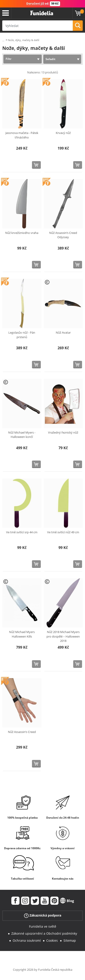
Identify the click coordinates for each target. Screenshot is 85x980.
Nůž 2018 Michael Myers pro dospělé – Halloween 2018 (63, 636)
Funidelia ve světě (43, 926)
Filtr (8, 59)
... (3, 40)
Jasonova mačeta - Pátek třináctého (22, 135)
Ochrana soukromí (27, 940)
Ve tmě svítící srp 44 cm (22, 532)
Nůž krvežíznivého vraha (22, 233)
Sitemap (70, 940)
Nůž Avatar (63, 332)
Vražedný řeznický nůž (63, 432)
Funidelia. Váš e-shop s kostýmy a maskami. (42, 13)
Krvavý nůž (63, 133)
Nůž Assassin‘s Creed (22, 732)
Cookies (52, 940)
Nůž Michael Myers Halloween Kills (22, 634)
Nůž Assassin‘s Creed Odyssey (63, 235)
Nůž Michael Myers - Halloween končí (22, 435)
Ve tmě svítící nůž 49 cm (63, 532)
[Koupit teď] (36, 165)
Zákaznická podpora (43, 916)
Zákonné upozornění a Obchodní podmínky (44, 933)
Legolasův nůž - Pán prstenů (22, 335)
